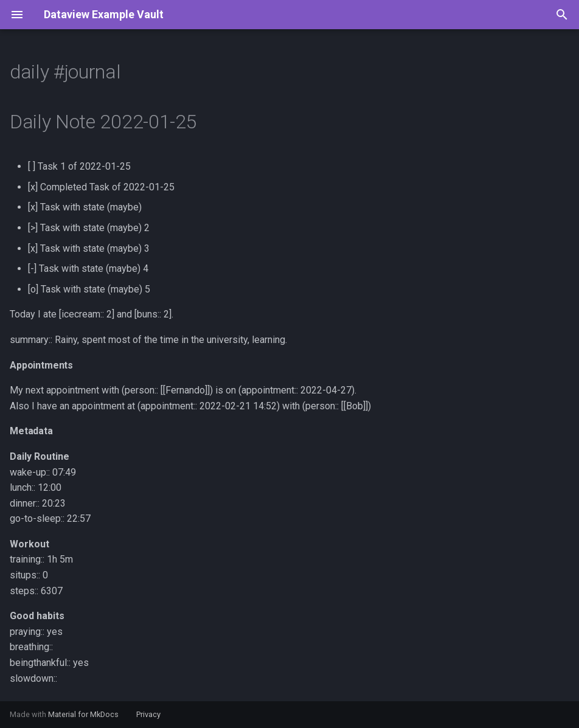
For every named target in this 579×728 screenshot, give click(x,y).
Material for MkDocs (84, 714)
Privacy (148, 714)
